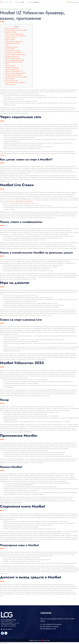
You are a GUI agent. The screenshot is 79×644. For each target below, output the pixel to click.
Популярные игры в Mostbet (13, 53)
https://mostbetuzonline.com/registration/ (22, 202)
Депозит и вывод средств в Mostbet (15, 54)
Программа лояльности (12, 56)
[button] (39, 643)
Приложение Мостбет (11, 47)
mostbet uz (3, 155)
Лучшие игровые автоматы (13, 58)
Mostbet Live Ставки (11, 32)
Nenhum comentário (73, 2)
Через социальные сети (12, 28)
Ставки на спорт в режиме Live (14, 41)
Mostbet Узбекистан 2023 (12, 43)
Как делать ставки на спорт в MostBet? (16, 30)
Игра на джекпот (10, 40)
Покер (7, 45)
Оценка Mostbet (10, 49)
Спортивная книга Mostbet (13, 51)
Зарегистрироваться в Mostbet (14, 62)
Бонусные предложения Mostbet (14, 60)
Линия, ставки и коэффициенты (14, 34)
